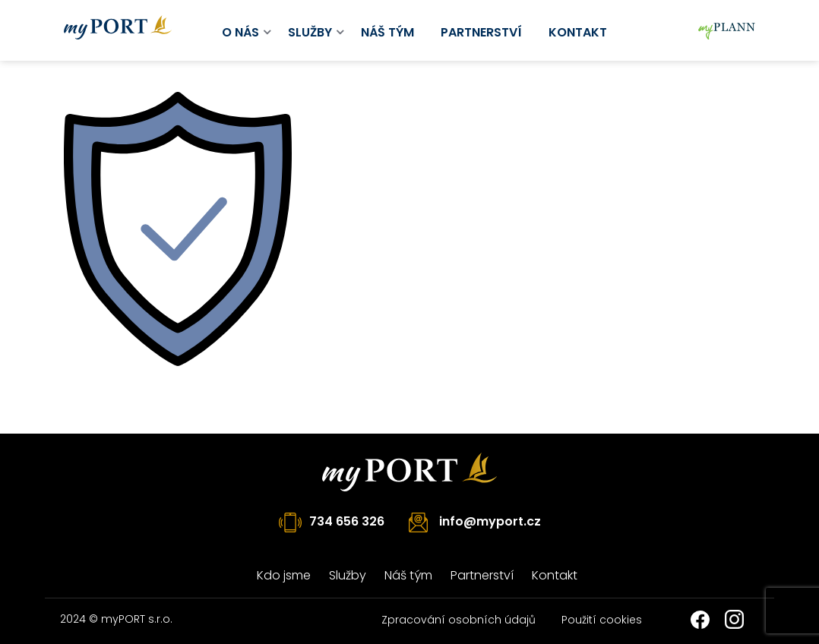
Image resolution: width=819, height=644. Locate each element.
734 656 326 (347, 521)
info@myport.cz (490, 521)
